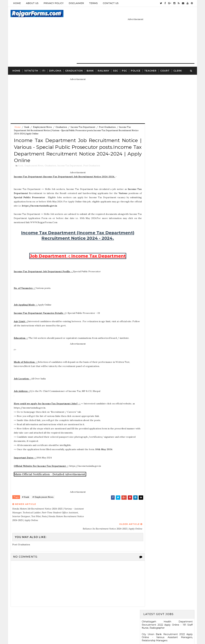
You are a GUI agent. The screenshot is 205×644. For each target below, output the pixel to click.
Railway (103, 63)
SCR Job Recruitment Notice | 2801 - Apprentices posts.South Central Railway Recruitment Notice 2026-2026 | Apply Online (167, 404)
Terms (93, 3)
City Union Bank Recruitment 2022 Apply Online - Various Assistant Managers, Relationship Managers (167, 98)
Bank (90, 63)
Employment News (42, 120)
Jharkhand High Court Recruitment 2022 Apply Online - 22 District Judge (167, 169)
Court (165, 63)
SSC (115, 63)
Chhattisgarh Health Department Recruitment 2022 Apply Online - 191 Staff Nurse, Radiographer (167, 85)
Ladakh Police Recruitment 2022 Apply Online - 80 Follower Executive (167, 278)
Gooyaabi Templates (127, 634)
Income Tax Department (83, 120)
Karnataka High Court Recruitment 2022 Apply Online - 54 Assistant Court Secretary (167, 238)
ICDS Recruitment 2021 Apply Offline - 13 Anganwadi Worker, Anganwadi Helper (167, 418)
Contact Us (111, 3)
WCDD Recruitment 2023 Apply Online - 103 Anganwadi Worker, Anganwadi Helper (167, 467)
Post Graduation (107, 120)
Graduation (74, 63)
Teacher (150, 63)
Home (17, 3)
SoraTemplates (88, 634)
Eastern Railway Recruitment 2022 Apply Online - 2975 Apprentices (167, 131)
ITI (43, 63)
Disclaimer (76, 3)
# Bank (25, 491)
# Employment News (43, 491)
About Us (32, 3)
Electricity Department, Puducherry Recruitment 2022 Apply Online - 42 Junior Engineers (167, 120)
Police (135, 63)
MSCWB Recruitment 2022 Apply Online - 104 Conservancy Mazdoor (167, 140)
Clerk (178, 63)
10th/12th (31, 63)
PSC (124, 63)
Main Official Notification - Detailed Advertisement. (50, 469)
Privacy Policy (53, 3)
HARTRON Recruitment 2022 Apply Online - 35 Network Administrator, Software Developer (167, 258)
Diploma (55, 63)
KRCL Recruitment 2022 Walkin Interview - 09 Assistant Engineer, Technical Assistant (167, 247)
